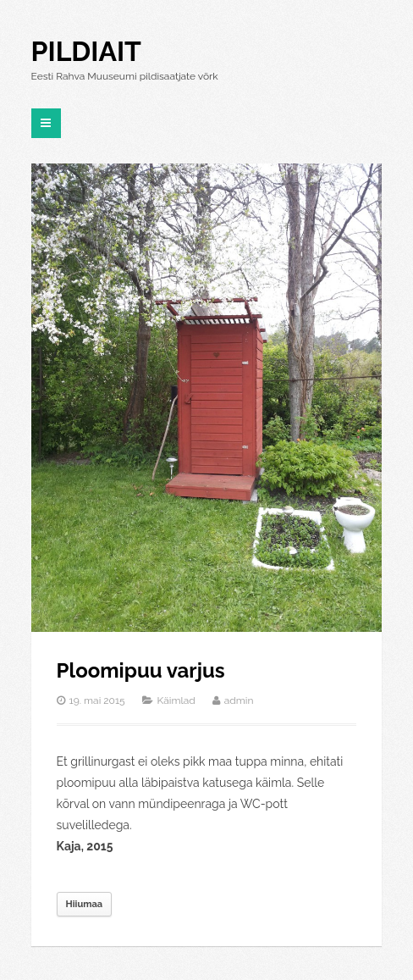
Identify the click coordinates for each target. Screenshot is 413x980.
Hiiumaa (84, 904)
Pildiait (86, 51)
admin (239, 700)
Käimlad (176, 700)
